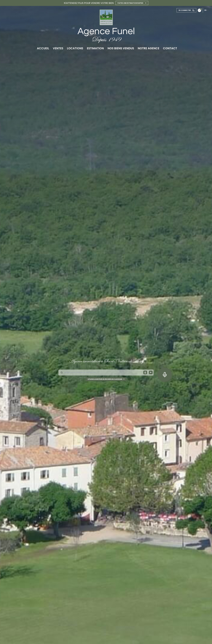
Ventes (58, 48)
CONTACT (170, 48)
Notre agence (149, 48)
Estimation (95, 48)
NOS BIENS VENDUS (121, 48)
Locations (75, 48)
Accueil (43, 48)
